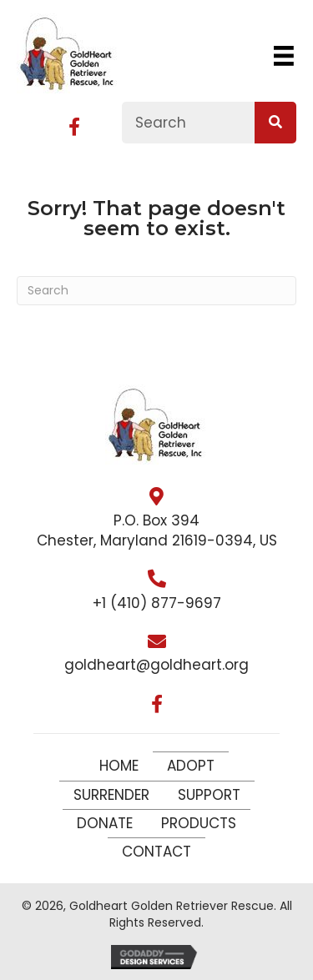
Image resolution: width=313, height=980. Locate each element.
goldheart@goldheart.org (156, 665)
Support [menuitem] (209, 795)
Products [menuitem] (199, 823)
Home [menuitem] (119, 766)
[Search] (156, 291)
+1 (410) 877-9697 (157, 603)
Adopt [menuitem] (191, 766)
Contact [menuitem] (156, 852)
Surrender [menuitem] (111, 795)
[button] (74, 127)
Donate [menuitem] (105, 823)
